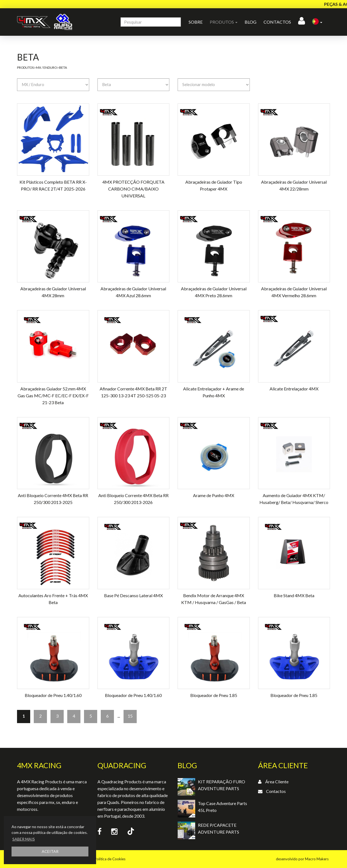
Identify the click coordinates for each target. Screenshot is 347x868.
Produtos (25, 67)
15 (130, 716)
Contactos (277, 22)
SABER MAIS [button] (24, 839)
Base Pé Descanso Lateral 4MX (133, 595)
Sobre (196, 22)
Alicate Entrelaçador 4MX (294, 389)
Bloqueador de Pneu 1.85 (214, 695)
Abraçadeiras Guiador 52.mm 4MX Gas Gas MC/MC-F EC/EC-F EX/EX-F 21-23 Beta (53, 396)
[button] (317, 22)
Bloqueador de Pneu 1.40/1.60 (53, 695)
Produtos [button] (224, 22)
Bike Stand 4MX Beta (294, 595)
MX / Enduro (46, 67)
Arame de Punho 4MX (214, 495)
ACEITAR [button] (50, 851)
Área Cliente (277, 782)
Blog (251, 22)
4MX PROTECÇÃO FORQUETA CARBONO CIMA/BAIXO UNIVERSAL (133, 189)
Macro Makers (317, 859)
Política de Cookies (110, 859)
